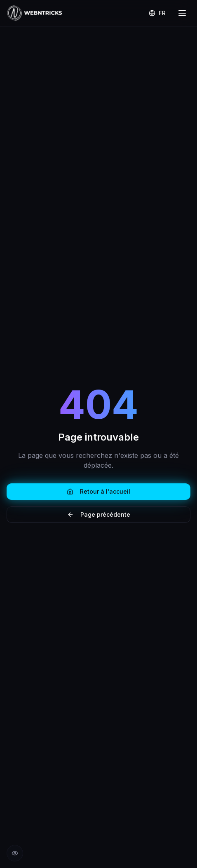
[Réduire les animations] (15, 853)
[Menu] (182, 13)
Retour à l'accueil (98, 491)
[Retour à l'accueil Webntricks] (35, 13)
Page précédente (99, 514)
